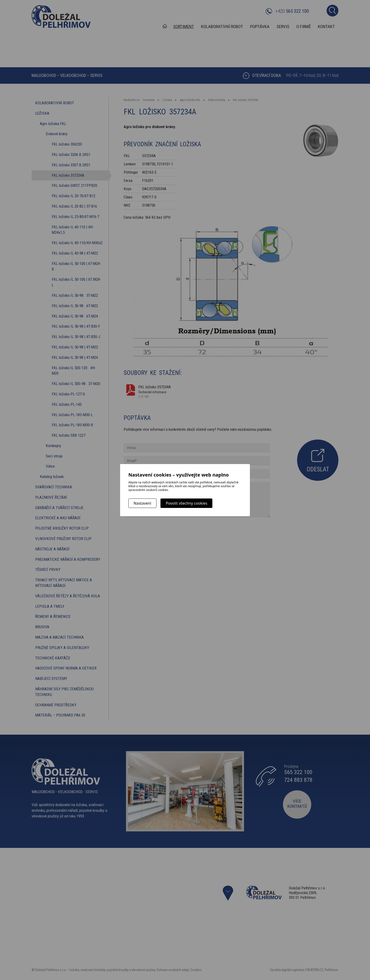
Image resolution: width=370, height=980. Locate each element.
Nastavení (142, 503)
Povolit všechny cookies (186, 503)
